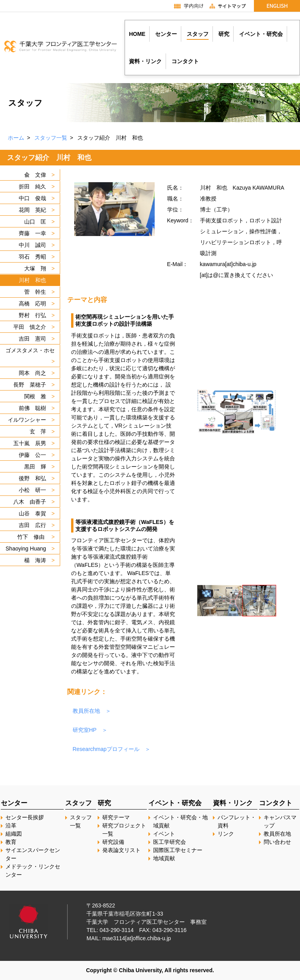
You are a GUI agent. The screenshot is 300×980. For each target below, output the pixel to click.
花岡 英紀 (32, 210)
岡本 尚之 (32, 373)
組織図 (14, 834)
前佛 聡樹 (32, 408)
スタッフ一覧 (51, 138)
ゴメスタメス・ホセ (30, 350)
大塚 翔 (35, 268)
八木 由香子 (30, 502)
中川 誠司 (32, 245)
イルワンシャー (27, 420)
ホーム (16, 138)
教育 (11, 842)
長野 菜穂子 (30, 385)
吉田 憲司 (32, 339)
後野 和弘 (32, 478)
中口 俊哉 (32, 198)
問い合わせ (277, 842)
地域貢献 (164, 858)
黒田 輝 (35, 467)
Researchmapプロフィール (106, 749)
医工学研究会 (170, 842)
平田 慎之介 (30, 327)
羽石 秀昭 (32, 257)
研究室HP (85, 730)
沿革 (11, 826)
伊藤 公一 (32, 455)
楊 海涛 (35, 560)
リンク (226, 834)
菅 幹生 (35, 292)
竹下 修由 (32, 537)
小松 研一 (32, 490)
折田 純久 (32, 186)
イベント (164, 834)
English (277, 6)
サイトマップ (231, 6)
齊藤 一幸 (32, 233)
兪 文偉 (35, 175)
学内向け (185, 6)
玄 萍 (38, 431)
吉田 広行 (32, 525)
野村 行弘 (32, 315)
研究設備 (113, 842)
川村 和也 (32, 280)
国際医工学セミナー (178, 850)
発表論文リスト (121, 850)
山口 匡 (35, 222)
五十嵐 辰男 (30, 443)
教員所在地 (86, 711)
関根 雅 (35, 396)
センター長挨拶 (25, 817)
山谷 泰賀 (32, 513)
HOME (137, 34)
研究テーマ (116, 817)
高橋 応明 (32, 304)
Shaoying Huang (26, 549)
